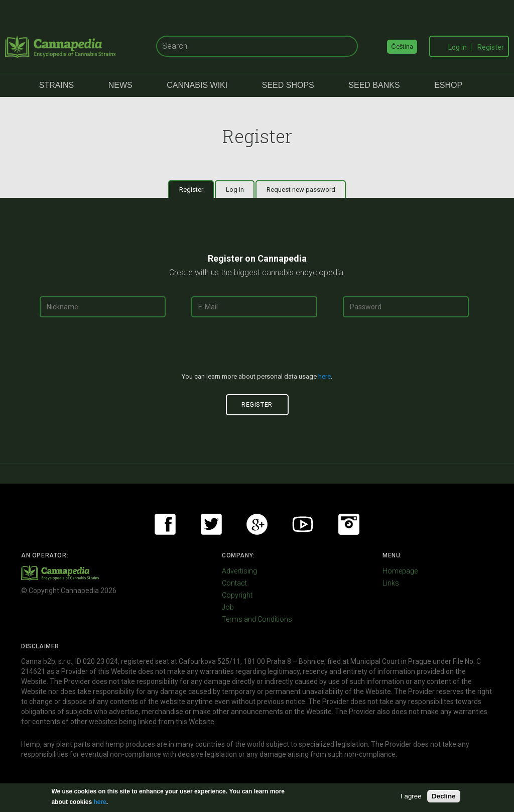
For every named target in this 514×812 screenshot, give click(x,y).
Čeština (402, 46)
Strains (56, 85)
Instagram (349, 524)
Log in (458, 47)
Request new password (301, 190)
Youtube (303, 524)
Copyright (237, 595)
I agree (411, 796)
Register (491, 47)
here (325, 376)
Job (228, 607)
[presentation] (257, 349)
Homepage (400, 571)
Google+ (257, 524)
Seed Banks (374, 85)
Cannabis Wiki (197, 85)
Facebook (165, 524)
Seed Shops (288, 85)
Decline (443, 796)
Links (391, 583)
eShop (448, 85)
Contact (234, 583)
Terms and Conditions (257, 619)
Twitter (211, 524)
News (120, 85)
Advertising (239, 571)
